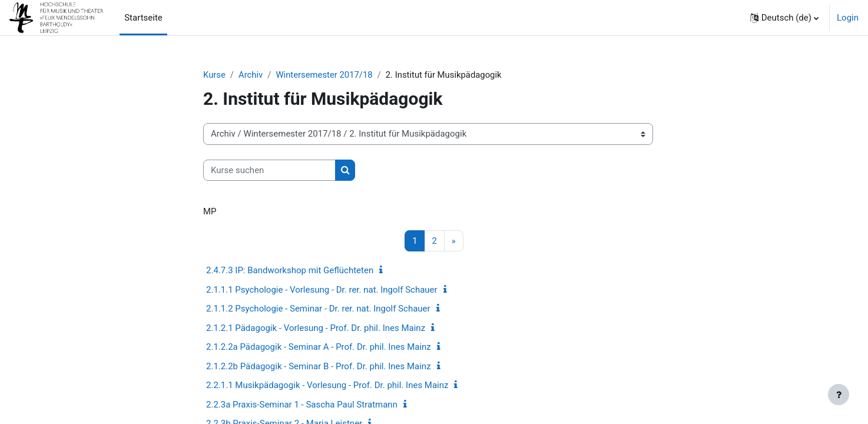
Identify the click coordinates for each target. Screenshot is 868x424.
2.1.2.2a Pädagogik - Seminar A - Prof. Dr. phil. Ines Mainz (319, 347)
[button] (784, 18)
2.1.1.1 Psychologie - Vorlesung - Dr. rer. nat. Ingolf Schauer (322, 290)
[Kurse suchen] (269, 170)
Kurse (214, 75)
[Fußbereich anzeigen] (839, 395)
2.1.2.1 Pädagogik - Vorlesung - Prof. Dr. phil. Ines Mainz (316, 328)
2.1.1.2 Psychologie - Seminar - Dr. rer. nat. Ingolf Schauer (318, 309)
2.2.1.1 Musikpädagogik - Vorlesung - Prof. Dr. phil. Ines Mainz (327, 386)
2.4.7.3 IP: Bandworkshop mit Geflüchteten (290, 271)
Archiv (251, 75)
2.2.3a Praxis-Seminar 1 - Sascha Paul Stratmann (302, 405)
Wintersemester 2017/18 (325, 75)
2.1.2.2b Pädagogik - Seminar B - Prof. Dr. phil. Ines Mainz (319, 366)
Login (848, 18)
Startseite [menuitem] (143, 18)
